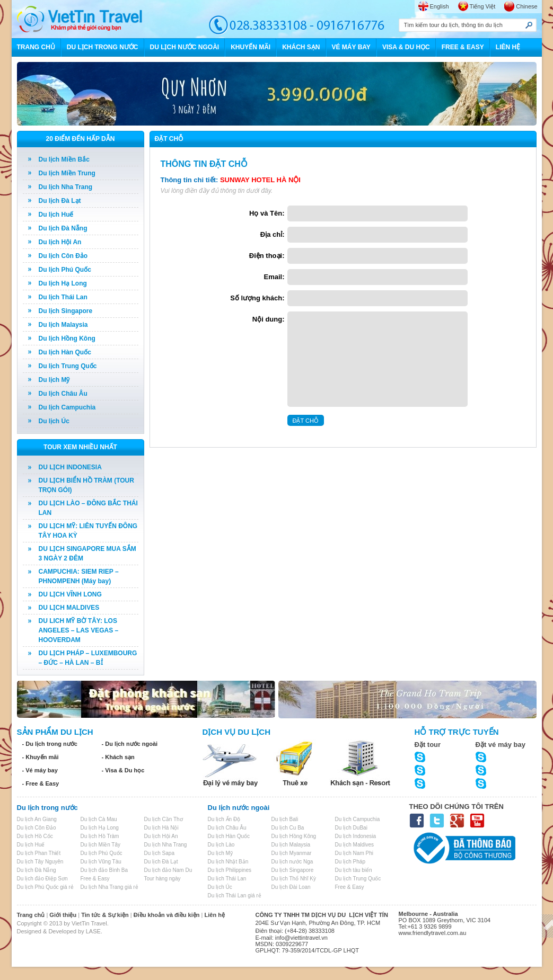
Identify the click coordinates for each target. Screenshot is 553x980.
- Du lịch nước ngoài (130, 744)
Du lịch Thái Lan (63, 297)
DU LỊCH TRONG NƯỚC (103, 47)
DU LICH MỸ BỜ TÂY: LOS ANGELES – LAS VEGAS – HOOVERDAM (79, 630)
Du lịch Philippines (230, 870)
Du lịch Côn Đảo (63, 256)
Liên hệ (215, 915)
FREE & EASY (463, 47)
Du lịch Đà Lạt (60, 201)
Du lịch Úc (54, 421)
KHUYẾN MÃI (251, 47)
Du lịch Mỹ (54, 380)
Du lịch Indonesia (356, 836)
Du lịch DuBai (351, 828)
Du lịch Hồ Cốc (35, 836)
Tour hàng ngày (163, 879)
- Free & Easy (41, 783)
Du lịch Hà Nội (161, 828)
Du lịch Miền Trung (67, 173)
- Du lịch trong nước (50, 744)
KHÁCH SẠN (301, 47)
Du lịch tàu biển (354, 870)
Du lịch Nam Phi (354, 853)
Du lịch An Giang (37, 819)
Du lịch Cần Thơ (164, 819)
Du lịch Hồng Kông (67, 338)
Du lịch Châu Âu (63, 394)
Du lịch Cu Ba (288, 828)
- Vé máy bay (40, 770)
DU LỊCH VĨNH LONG (70, 594)
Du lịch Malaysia (63, 325)
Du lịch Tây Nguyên (40, 862)
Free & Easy (95, 879)
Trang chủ (31, 915)
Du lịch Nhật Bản (228, 862)
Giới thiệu (63, 915)
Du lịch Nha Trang (66, 187)
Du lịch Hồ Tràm (100, 836)
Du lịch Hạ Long (63, 283)
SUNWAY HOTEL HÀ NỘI (260, 180)
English (440, 6)
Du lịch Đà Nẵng (63, 228)
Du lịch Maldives (355, 845)
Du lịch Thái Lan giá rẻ (235, 896)
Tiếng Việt (483, 6)
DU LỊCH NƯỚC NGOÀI (185, 47)
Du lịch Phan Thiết (39, 853)
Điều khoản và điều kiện (167, 915)
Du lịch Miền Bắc (64, 159)
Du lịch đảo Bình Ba (104, 870)
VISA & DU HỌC (406, 47)
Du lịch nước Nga (292, 862)
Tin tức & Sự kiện (105, 915)
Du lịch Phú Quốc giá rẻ (45, 887)
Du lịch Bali (285, 819)
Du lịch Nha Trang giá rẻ (109, 887)
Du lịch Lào (221, 845)
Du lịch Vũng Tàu (101, 862)
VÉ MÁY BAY (351, 47)
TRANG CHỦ (36, 47)
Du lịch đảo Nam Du (168, 870)
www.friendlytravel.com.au (433, 933)
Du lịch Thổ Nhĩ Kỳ (294, 879)
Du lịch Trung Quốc (68, 366)
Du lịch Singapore (66, 311)
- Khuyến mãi (41, 757)
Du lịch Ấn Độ (224, 819)
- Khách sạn (118, 757)
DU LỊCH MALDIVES (69, 608)
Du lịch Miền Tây (101, 845)
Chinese (526, 6)
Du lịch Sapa (159, 853)
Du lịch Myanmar (292, 853)
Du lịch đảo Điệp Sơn (42, 879)
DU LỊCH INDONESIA (70, 467)
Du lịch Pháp (350, 862)
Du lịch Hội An (60, 242)
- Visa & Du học (123, 770)
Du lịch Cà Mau (99, 819)
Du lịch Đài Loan (291, 887)
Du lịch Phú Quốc (65, 270)
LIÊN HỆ (508, 47)
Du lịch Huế (56, 215)
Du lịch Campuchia (67, 407)
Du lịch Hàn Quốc (65, 352)
